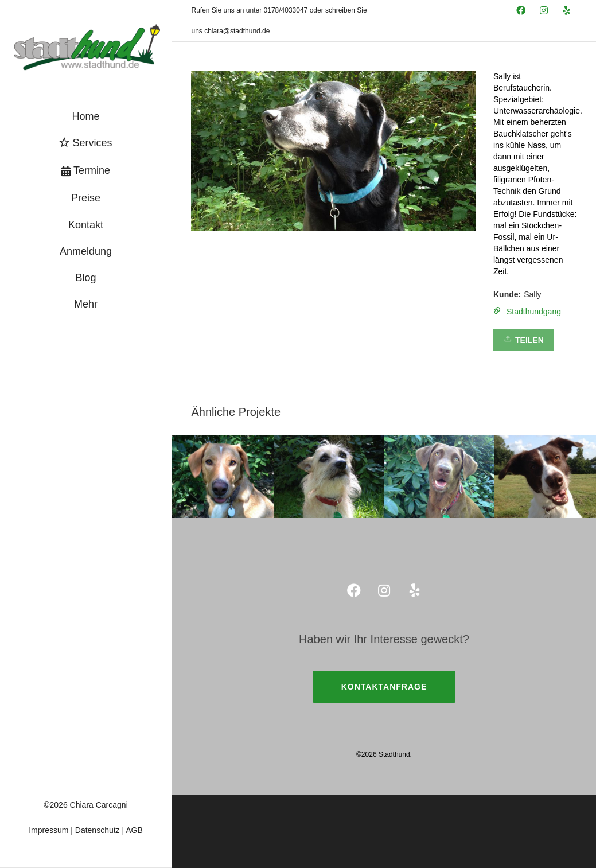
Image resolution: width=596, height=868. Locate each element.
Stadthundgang (534, 312)
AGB (134, 830)
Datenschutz (98, 830)
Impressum (48, 830)
